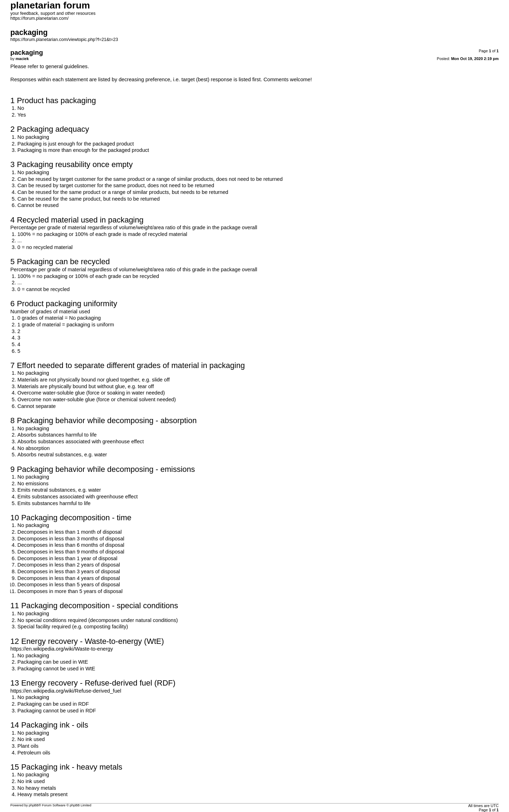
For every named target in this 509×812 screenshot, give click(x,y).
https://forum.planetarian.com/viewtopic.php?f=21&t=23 (64, 40)
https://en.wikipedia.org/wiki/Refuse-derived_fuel (66, 691)
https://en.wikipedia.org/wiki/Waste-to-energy (62, 649)
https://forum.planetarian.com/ (39, 18)
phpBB (34, 805)
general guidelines (67, 66)
